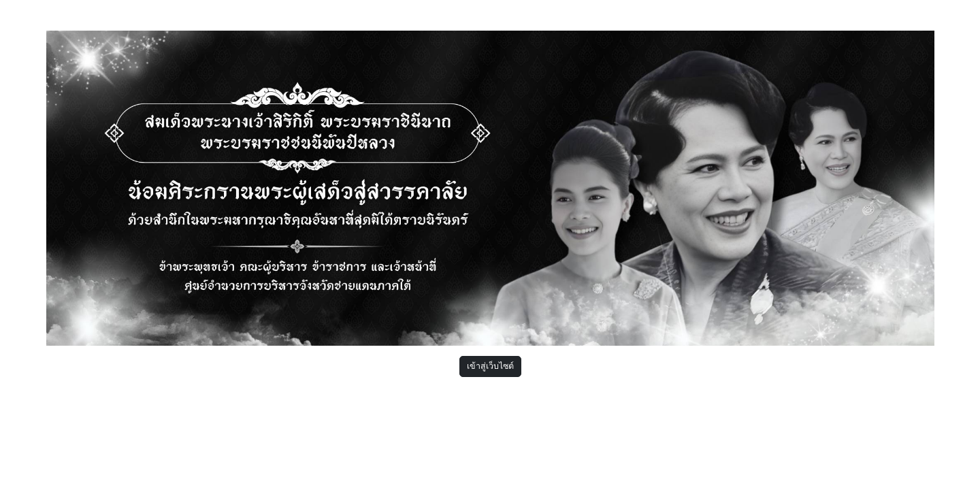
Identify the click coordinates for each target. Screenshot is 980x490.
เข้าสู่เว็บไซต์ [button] (490, 366)
